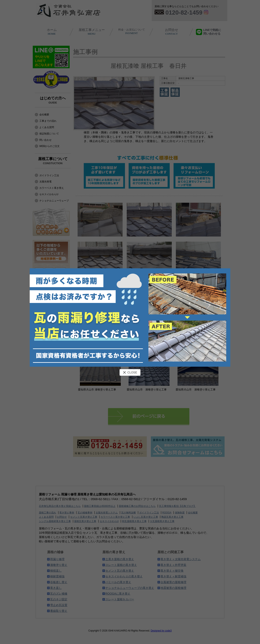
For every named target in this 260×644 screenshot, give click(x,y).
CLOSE (130, 372)
